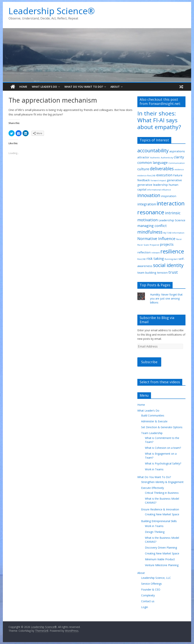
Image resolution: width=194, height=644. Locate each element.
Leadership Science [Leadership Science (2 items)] (172, 220)
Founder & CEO (151, 589)
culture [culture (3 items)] (143, 169)
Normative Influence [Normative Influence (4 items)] (156, 238)
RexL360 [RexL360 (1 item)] (142, 259)
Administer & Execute (154, 421)
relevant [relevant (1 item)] (156, 253)
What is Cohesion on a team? (163, 448)
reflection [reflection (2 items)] (144, 252)
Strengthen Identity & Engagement (162, 482)
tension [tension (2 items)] (162, 272)
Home (23, 87)
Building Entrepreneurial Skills (159, 521)
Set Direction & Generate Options (162, 427)
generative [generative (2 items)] (174, 180)
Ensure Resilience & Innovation (160, 509)
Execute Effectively (153, 488)
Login (145, 607)
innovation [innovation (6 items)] (149, 195)
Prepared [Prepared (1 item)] (154, 245)
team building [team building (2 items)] (147, 272)
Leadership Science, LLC (156, 578)
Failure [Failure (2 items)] (178, 175)
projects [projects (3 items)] (167, 244)
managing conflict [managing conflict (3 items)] (152, 226)
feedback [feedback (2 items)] (144, 180)
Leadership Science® (52, 11)
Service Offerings (151, 584)
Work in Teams (154, 469)
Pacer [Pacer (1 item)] (179, 239)
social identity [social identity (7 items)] (168, 265)
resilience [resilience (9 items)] (172, 251)
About (115, 87)
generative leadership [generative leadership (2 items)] (153, 185)
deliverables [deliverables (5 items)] (162, 169)
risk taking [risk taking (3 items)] (155, 259)
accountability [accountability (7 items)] (153, 150)
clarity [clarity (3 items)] (179, 157)
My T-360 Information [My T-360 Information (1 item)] (174, 233)
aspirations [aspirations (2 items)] (177, 151)
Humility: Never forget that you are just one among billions (166, 298)
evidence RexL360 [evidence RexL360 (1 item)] (146, 176)
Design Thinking (155, 532)
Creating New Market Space (162, 514)
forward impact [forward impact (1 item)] (158, 180)
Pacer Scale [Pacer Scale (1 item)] (143, 245)
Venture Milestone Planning (162, 565)
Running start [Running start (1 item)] (171, 259)
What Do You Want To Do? (84, 87)
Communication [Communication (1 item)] (177, 163)
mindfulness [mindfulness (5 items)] (150, 232)
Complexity (148, 595)
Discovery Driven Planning (161, 548)
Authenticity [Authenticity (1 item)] (167, 158)
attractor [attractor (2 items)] (143, 157)
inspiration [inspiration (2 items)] (169, 196)
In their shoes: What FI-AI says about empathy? (159, 120)
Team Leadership (152, 433)
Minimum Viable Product (160, 559)
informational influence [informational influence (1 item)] (159, 190)
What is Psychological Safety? (163, 463)
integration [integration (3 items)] (147, 204)
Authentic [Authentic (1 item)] (155, 158)
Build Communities (153, 415)
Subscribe (149, 362)
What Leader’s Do (44, 87)
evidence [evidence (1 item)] (179, 170)
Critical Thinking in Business (162, 493)
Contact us (148, 601)
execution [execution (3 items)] (164, 175)
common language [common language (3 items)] (153, 163)
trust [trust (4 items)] (173, 272)
